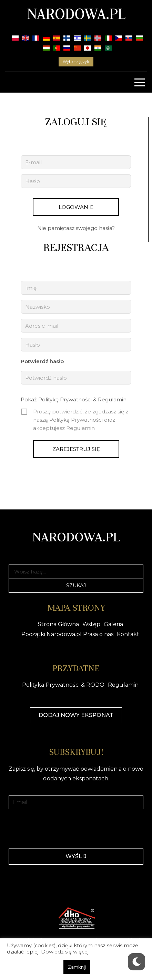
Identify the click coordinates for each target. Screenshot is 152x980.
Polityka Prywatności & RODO (63, 685)
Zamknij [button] (77, 967)
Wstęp (91, 624)
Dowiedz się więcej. (65, 952)
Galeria (113, 624)
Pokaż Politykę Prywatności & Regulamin (74, 399)
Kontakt (128, 634)
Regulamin (123, 685)
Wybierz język (76, 62)
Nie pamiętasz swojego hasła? (76, 228)
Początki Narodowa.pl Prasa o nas (67, 634)
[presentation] (76, 828)
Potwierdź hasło (42, 361)
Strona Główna (58, 624)
